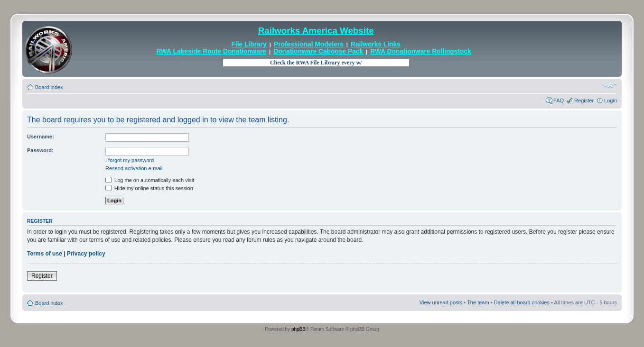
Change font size (610, 85)
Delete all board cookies (522, 302)
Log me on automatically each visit (150, 180)
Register (584, 100)
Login (611, 100)
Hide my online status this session (149, 188)
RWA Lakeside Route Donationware (211, 51)
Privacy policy (86, 254)
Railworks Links (376, 44)
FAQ (559, 100)
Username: (41, 137)
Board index (49, 87)
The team (478, 302)
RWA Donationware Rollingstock (420, 51)
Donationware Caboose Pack (318, 51)
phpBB (299, 329)
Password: (40, 150)
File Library (249, 44)
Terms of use (45, 254)
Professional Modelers (309, 44)
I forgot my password (130, 160)
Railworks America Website (316, 31)
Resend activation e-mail (134, 168)
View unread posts (441, 302)
